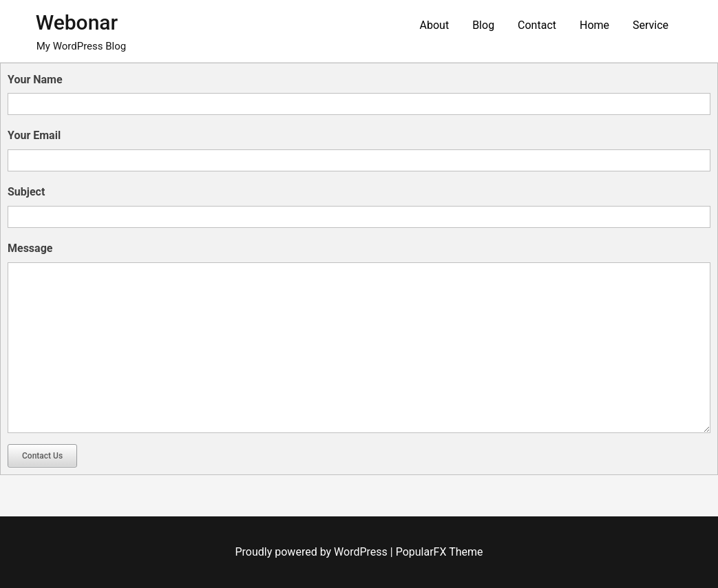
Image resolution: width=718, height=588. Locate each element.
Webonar (77, 22)
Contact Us (42, 456)
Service (651, 25)
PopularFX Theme (440, 552)
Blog (483, 25)
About (435, 25)
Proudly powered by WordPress (313, 552)
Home (594, 25)
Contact (537, 25)
